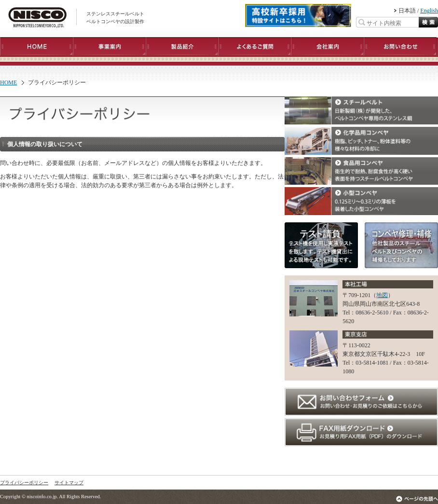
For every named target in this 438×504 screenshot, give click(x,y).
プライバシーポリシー (24, 483)
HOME (8, 82)
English (429, 11)
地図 (382, 295)
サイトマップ (69, 483)
